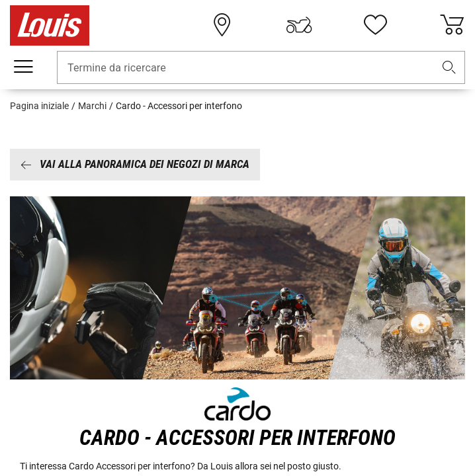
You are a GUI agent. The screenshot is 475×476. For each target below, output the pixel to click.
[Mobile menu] (23, 67)
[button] (449, 68)
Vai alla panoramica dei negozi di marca (135, 164)
